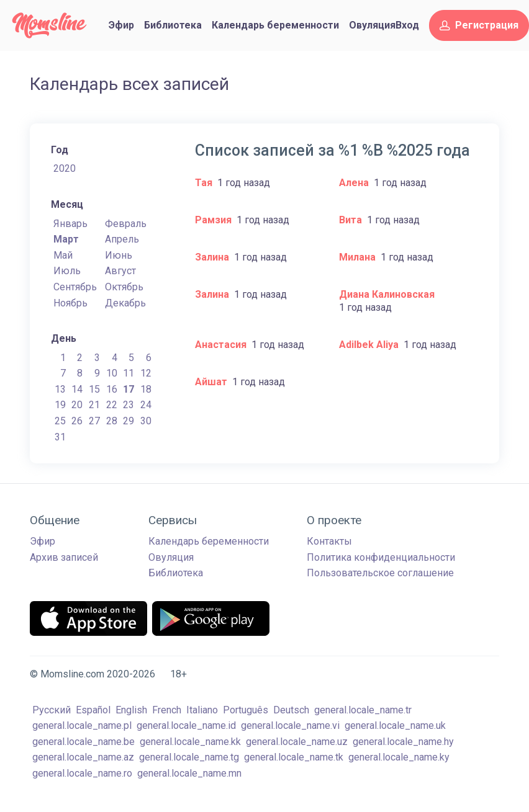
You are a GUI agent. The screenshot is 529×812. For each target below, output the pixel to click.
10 (112, 373)
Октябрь (124, 287)
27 (94, 421)
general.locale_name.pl (82, 725)
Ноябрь (70, 303)
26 (77, 421)
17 (129, 389)
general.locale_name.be (84, 742)
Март (66, 239)
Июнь (119, 255)
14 (77, 389)
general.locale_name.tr (363, 710)
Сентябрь (75, 287)
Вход (407, 25)
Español (93, 710)
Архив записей (64, 557)
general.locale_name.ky (399, 757)
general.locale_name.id (186, 725)
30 (146, 421)
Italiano (202, 710)
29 (129, 421)
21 (94, 405)
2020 (65, 168)
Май (63, 255)
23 (129, 405)
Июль (67, 271)
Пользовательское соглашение (380, 573)
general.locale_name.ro (82, 773)
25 (60, 421)
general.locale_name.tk (294, 757)
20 (77, 405)
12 (146, 373)
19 (60, 405)
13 (60, 389)
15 (94, 389)
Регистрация (479, 25)
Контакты (329, 541)
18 (146, 389)
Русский (52, 710)
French (167, 710)
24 (146, 405)
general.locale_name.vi (290, 725)
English (131, 710)
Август (120, 271)
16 (112, 389)
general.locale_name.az (83, 757)
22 (112, 405)
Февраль (126, 224)
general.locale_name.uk (395, 725)
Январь (70, 224)
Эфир (121, 25)
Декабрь (125, 303)
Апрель (122, 239)
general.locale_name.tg (189, 757)
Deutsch (291, 710)
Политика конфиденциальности (381, 557)
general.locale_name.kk (190, 742)
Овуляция (372, 25)
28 (112, 421)
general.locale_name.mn (189, 773)
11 (129, 373)
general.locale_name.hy (403, 742)
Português (246, 710)
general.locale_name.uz (297, 742)
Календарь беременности (275, 25)
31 (60, 437)
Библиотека (173, 25)
